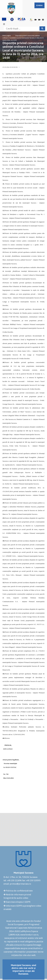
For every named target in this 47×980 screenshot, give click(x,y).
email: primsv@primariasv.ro (17, 884)
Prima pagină (7, 36)
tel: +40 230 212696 (13, 880)
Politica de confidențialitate (19, 891)
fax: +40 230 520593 (31, 880)
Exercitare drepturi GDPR (18, 902)
